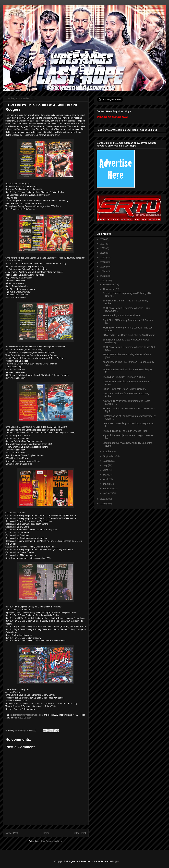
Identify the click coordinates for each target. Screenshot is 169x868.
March (107, 484)
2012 (103, 280)
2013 (103, 276)
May (106, 475)
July (106, 465)
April (106, 479)
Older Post (80, 833)
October (108, 451)
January (108, 493)
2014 (103, 271)
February (108, 488)
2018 (103, 253)
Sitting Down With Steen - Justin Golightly (124, 389)
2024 (103, 239)
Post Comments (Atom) (52, 841)
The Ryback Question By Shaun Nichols (124, 377)
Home (46, 833)
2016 (103, 262)
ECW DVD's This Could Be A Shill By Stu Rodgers (129, 335)
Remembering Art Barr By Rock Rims (122, 315)
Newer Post (12, 833)
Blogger (116, 861)
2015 (103, 267)
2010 (103, 504)
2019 (103, 248)
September (109, 456)
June (106, 470)
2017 (103, 258)
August (107, 461)
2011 (103, 499)
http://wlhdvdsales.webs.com (29, 715)
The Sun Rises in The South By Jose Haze (125, 431)
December (109, 285)
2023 (103, 244)
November (109, 289)
